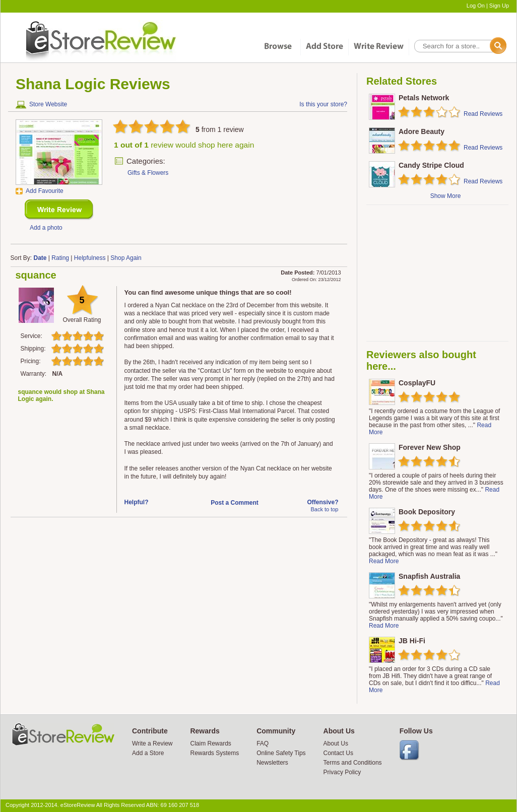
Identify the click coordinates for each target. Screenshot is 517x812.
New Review (59, 210)
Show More (446, 196)
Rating (60, 258)
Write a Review (152, 743)
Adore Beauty (422, 131)
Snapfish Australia (429, 576)
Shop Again (126, 258)
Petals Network (424, 98)
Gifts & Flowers (148, 173)
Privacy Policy (342, 772)
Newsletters (272, 763)
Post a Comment (235, 503)
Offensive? (322, 502)
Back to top (324, 509)
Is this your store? (323, 104)
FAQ (263, 743)
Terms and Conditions (353, 763)
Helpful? (137, 502)
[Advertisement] (437, 273)
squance (36, 275)
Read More (384, 561)
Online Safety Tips (281, 753)
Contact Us (338, 753)
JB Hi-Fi (412, 641)
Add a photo (46, 228)
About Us (336, 743)
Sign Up (499, 6)
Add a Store (148, 753)
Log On (476, 6)
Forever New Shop (430, 447)
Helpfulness (90, 258)
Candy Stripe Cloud (431, 165)
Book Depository (427, 512)
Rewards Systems (214, 753)
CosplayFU (417, 383)
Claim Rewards (210, 743)
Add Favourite (45, 191)
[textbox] (460, 46)
